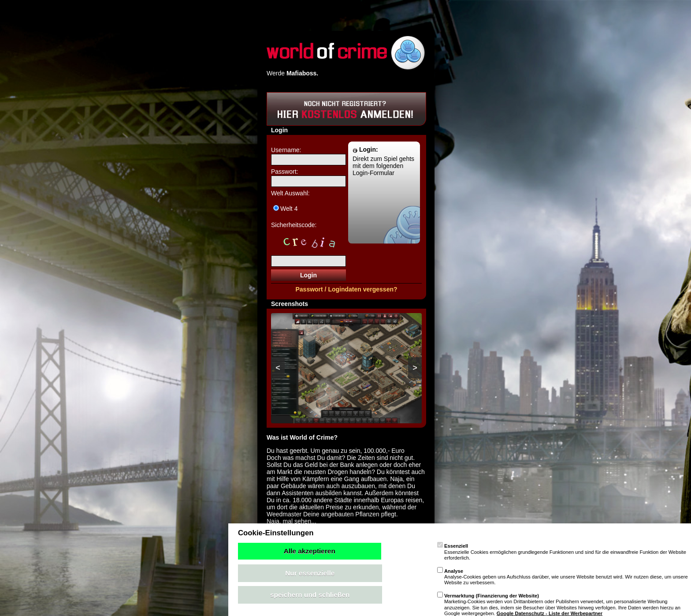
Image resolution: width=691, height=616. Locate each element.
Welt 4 (289, 209)
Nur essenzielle (310, 573)
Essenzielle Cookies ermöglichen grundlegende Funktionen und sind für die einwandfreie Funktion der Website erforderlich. (562, 552)
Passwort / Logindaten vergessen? (346, 289)
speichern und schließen (310, 595)
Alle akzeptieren (310, 551)
